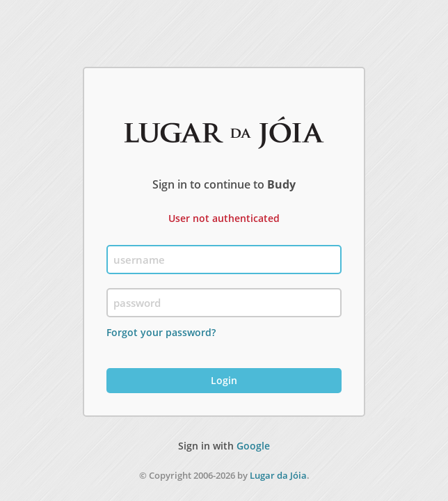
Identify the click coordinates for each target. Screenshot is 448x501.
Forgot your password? (161, 332)
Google (253, 446)
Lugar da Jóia (278, 475)
